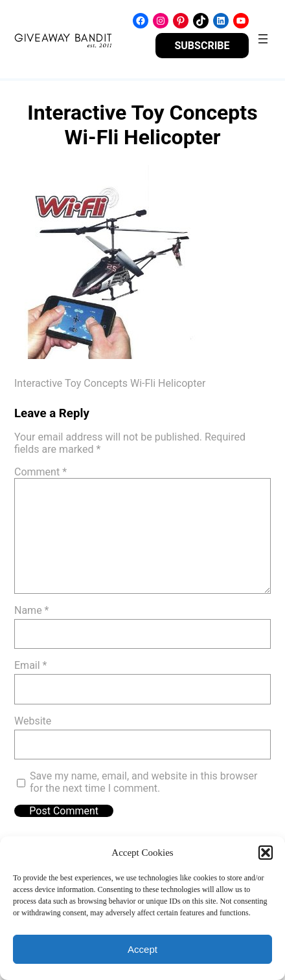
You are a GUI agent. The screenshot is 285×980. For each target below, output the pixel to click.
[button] (266, 853)
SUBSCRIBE (202, 46)
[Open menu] (263, 39)
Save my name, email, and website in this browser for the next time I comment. (143, 782)
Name (32, 610)
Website (33, 721)
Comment (40, 472)
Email (30, 665)
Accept (142, 949)
